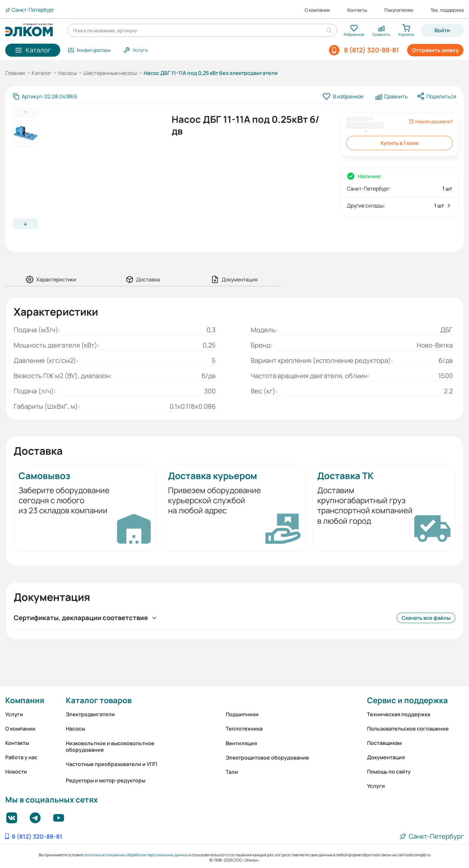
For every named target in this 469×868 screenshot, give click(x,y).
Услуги (14, 714)
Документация (386, 757)
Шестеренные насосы (110, 73)
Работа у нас (21, 757)
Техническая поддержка (399, 714)
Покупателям (399, 10)
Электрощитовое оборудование (267, 758)
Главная (15, 73)
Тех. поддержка (447, 10)
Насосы (67, 73)
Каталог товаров (99, 700)
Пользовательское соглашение (408, 729)
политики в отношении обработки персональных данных (136, 855)
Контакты (357, 10)
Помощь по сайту (389, 772)
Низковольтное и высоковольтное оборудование (110, 747)
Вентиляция (241, 743)
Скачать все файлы (426, 618)
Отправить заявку (435, 50)
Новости (16, 772)
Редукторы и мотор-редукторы (106, 780)
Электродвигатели (90, 714)
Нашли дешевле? (431, 121)
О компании (317, 10)
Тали (232, 772)
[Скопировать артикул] (45, 96)
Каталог (42, 73)
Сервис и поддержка (407, 700)
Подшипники (242, 714)
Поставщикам (384, 743)
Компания (25, 700)
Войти (442, 30)
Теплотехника (244, 729)
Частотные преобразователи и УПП (111, 764)
